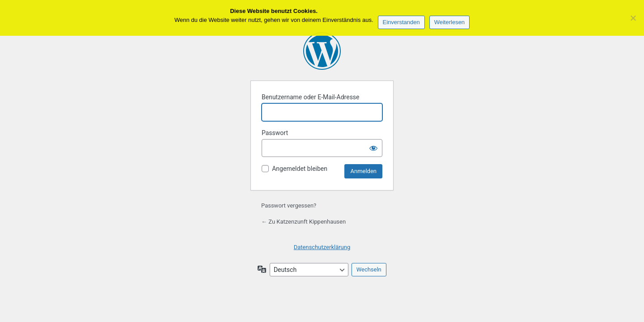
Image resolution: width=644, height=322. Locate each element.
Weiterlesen (449, 22)
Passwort (275, 133)
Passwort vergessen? (289, 205)
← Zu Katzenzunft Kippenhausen (303, 222)
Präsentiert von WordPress (322, 51)
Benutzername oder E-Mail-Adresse (311, 97)
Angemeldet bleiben (300, 169)
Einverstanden (401, 22)
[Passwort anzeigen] (373, 148)
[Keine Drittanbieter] (633, 18)
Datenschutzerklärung (322, 247)
